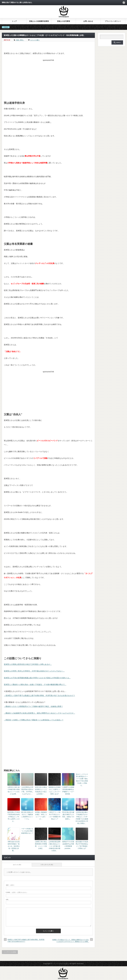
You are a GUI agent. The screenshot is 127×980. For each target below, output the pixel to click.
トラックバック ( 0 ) (47, 865)
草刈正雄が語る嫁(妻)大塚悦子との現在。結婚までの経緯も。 (68, 816)
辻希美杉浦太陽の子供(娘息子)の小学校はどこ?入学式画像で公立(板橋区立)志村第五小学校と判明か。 (82, 818)
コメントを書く (35, 40)
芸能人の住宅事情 (63, 21)
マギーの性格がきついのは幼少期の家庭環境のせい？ (27, 831)
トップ (14, 21)
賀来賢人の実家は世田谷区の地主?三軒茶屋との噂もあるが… (28, 664)
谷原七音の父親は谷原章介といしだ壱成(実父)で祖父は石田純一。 (41, 791)
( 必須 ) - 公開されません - (17, 892)
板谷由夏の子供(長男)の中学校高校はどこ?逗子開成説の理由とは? (82, 845)
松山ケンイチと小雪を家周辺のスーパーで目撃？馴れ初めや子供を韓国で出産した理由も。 (82, 780)
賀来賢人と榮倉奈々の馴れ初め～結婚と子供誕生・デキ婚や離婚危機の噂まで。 (35, 684)
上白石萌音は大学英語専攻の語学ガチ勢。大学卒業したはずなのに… (27, 791)
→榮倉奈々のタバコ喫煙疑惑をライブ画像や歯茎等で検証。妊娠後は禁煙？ (33, 706)
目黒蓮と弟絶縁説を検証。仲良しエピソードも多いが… (41, 816)
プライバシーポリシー (113, 21)
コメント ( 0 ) (17, 865)
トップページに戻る (10, 952)
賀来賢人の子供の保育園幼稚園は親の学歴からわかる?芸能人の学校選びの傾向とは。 (37, 678)
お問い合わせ (88, 21)
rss (124, 3)
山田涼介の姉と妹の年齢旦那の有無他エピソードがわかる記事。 (14, 791)
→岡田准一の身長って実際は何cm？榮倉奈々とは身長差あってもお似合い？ (34, 720)
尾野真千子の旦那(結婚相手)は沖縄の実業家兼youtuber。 (68, 845)
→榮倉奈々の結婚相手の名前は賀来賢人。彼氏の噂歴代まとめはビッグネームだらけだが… (39, 713)
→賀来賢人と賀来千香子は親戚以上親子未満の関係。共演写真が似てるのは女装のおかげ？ (39, 696)
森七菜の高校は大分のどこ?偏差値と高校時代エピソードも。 (27, 816)
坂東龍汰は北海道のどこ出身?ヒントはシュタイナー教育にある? (55, 791)
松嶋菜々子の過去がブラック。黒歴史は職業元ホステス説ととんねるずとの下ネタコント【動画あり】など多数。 (71, 941)
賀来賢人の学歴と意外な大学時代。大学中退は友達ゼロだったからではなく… (34, 671)
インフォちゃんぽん (61, 964)
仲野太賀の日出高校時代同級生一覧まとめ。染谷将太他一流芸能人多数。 (14, 846)
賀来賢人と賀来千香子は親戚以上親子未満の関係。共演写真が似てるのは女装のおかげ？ (26, 940)
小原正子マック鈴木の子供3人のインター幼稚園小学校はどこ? (55, 816)
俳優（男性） (20, 40)
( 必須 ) (10, 885)
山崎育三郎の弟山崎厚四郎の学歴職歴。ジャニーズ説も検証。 (41, 845)
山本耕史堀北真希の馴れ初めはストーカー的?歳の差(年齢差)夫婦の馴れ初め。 (55, 846)
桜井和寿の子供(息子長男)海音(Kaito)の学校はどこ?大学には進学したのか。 (14, 817)
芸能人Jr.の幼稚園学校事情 (39, 21)
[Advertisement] (48, 80)
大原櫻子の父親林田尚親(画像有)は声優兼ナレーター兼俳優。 (68, 791)
